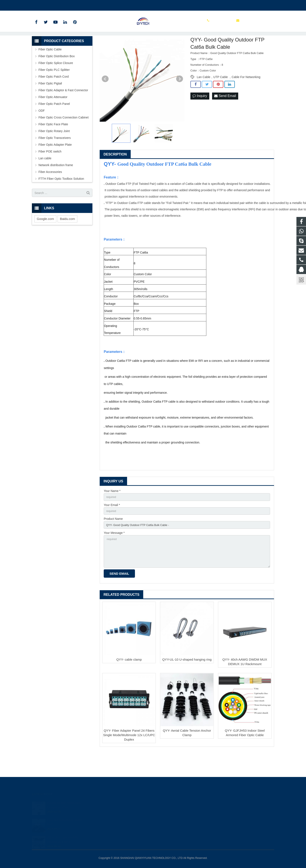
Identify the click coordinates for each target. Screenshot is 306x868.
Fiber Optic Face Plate (53, 144)
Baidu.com (67, 239)
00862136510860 (47, 4)
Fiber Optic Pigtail (50, 103)
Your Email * (112, 525)
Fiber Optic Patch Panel (54, 124)
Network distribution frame (56, 185)
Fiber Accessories (50, 192)
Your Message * (114, 555)
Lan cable (45, 178)
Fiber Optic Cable (50, 69)
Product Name (113, 540)
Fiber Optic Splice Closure (56, 83)
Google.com (45, 239)
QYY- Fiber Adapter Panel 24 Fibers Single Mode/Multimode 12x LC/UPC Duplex (129, 760)
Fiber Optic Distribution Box (57, 76)
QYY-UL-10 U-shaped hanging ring (187, 685)
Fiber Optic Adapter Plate (55, 164)
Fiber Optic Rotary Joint (54, 151)
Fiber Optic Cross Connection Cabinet (64, 137)
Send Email (225, 116)
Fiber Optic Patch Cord (54, 96)
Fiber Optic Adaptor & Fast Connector (63, 110)
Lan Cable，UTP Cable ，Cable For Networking (229, 97)
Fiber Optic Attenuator (53, 117)
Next (180, 99)
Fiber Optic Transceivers (55, 158)
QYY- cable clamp (129, 685)
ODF (42, 130)
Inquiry (200, 116)
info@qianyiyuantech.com (82, 4)
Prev (105, 99)
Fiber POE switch (50, 171)
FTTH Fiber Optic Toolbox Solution (61, 198)
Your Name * (112, 511)
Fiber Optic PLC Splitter (54, 90)
